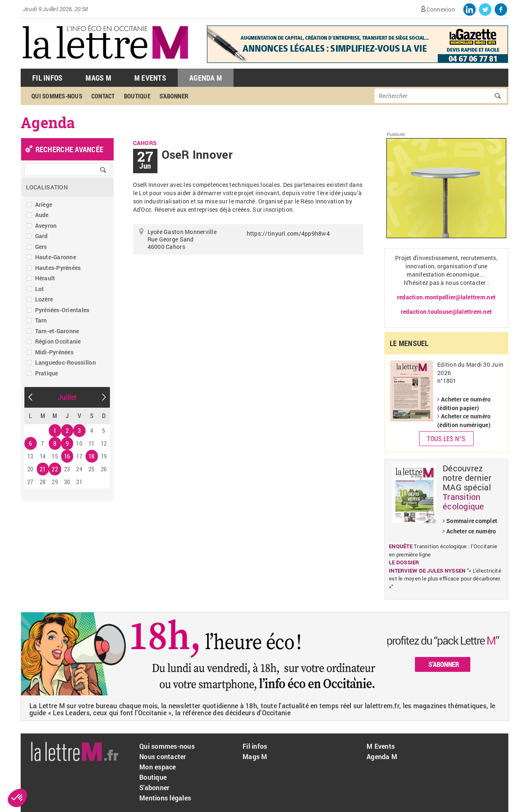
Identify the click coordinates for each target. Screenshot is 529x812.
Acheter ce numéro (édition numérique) (464, 420)
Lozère (44, 299)
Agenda (48, 122)
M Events (150, 78)
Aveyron (46, 226)
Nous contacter (163, 756)
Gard (42, 236)
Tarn (41, 320)
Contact (103, 96)
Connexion (441, 9)
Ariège (44, 204)
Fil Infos (47, 78)
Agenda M (206, 78)
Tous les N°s (446, 438)
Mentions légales (165, 798)
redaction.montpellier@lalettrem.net (446, 297)
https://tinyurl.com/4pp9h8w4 (288, 233)
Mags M (98, 78)
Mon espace (158, 767)
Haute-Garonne (56, 257)
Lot (40, 289)
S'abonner (174, 96)
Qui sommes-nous (57, 96)
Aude (42, 215)
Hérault (45, 278)
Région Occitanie (58, 341)
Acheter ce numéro (471, 531)
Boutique (137, 96)
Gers (41, 247)
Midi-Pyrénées (54, 352)
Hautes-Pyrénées (58, 268)
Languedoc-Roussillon (66, 362)
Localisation (47, 187)
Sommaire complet (472, 521)
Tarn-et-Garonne (57, 331)
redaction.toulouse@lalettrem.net (446, 312)
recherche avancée (69, 149)
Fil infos (255, 746)
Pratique (47, 373)
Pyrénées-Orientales (62, 310)
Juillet (67, 397)
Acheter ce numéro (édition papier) (464, 404)
